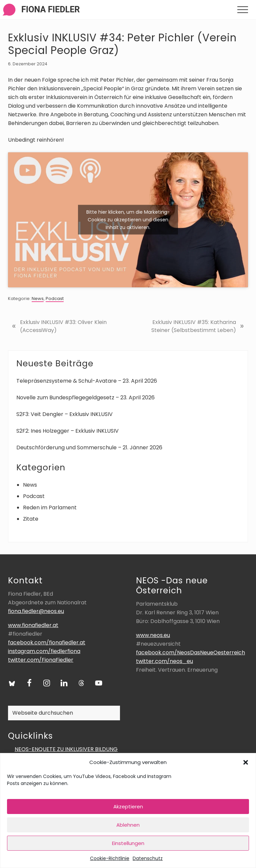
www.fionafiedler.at (33, 625)
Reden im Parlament (50, 507)
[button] (246, 762)
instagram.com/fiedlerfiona (44, 651)
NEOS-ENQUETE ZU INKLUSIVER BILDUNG (66, 749)
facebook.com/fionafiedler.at (47, 642)
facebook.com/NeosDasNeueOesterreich (190, 652)
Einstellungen (128, 843)
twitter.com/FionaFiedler (41, 660)
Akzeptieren (128, 806)
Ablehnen (128, 825)
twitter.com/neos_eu (164, 661)
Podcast (55, 298)
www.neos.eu (153, 635)
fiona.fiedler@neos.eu (36, 611)
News (38, 298)
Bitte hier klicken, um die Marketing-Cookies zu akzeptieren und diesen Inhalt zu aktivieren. (128, 220)
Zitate (31, 519)
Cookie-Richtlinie (110, 858)
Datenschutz (148, 858)
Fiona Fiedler (51, 9)
